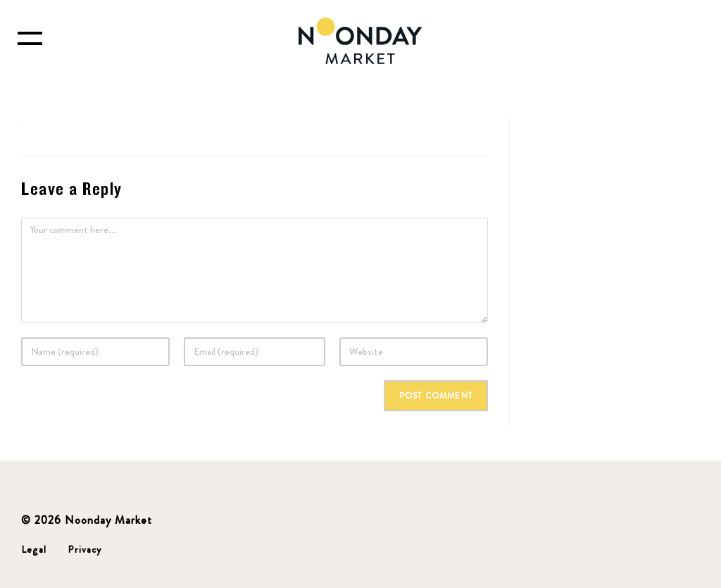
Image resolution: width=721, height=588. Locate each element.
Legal (34, 549)
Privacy (84, 549)
